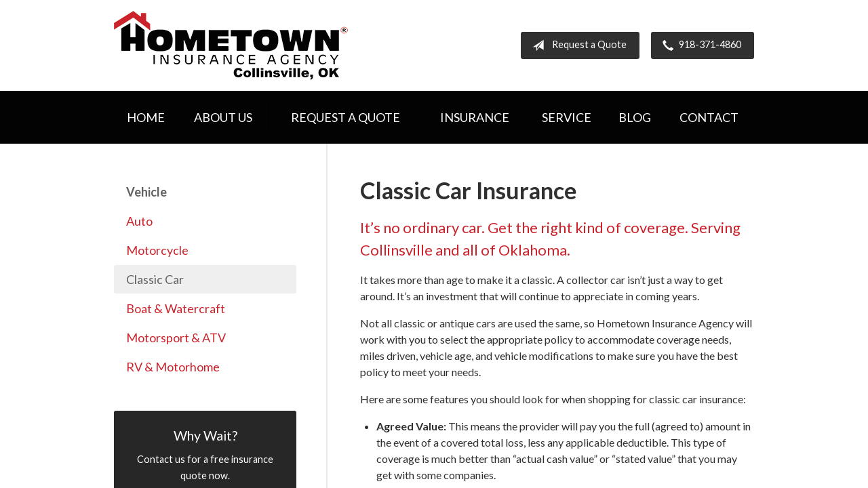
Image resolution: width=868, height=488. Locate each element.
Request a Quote (577, 45)
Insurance (475, 117)
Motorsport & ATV (176, 338)
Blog (635, 117)
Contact (709, 117)
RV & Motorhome (173, 367)
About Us (223, 117)
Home (146, 117)
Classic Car (155, 279)
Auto (139, 221)
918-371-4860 (699, 45)
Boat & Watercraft (176, 308)
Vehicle (146, 192)
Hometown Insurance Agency (231, 45)
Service (567, 117)
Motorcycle (157, 250)
